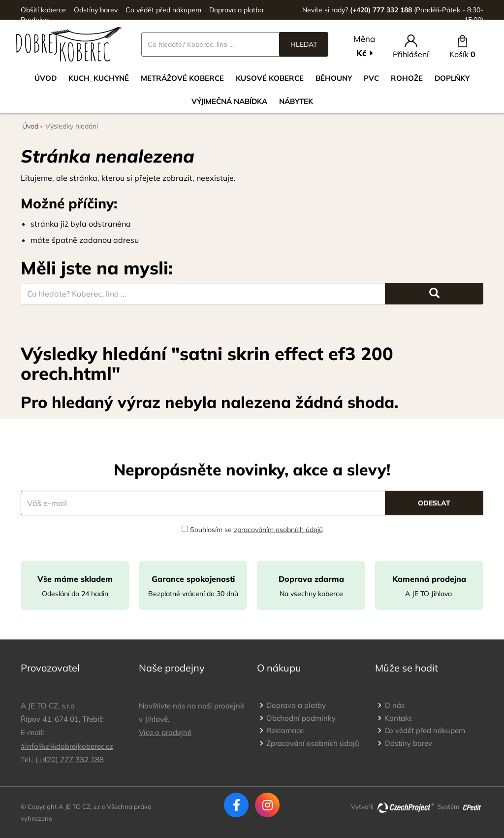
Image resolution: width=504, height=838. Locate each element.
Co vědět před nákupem (163, 10)
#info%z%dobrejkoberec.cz (67, 746)
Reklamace (285, 730)
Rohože (407, 78)
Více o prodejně (165, 732)
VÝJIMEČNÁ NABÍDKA (229, 101)
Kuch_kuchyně (99, 78)
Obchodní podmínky (301, 718)
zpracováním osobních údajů (278, 530)
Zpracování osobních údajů (313, 743)
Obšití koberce (43, 10)
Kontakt (398, 718)
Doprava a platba (236, 10)
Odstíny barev (96, 10)
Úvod (46, 78)
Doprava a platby (296, 705)
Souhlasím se (252, 530)
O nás (394, 705)
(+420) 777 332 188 (70, 759)
